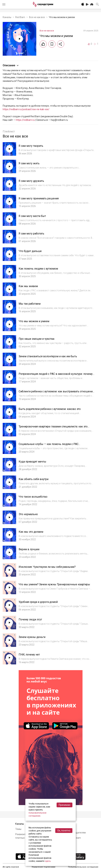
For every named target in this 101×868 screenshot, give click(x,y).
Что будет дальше (30, 251)
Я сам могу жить (29, 163)
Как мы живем (28, 286)
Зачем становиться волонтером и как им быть (48, 356)
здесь (48, 861)
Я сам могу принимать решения (39, 198)
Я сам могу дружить (31, 181)
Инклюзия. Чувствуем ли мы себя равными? (47, 567)
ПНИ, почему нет (29, 655)
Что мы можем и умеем (34, 321)
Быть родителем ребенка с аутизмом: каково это (50, 409)
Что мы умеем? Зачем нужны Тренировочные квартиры (54, 584)
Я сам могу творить (31, 146)
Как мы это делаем (31, 532)
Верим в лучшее (29, 549)
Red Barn (20, 17)
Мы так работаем (30, 304)
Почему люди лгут (30, 619)
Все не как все (37, 17)
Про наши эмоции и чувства (36, 339)
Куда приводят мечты (32, 462)
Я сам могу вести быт (32, 216)
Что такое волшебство (33, 497)
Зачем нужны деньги (32, 637)
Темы (18, 829)
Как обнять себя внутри (34, 479)
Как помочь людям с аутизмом (38, 269)
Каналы (7, 17)
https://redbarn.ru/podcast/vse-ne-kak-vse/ (26, 109)
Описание (11, 65)
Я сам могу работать (31, 234)
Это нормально (28, 514)
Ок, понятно (64, 831)
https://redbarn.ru (25, 120)
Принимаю (65, 805)
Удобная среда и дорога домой (38, 602)
